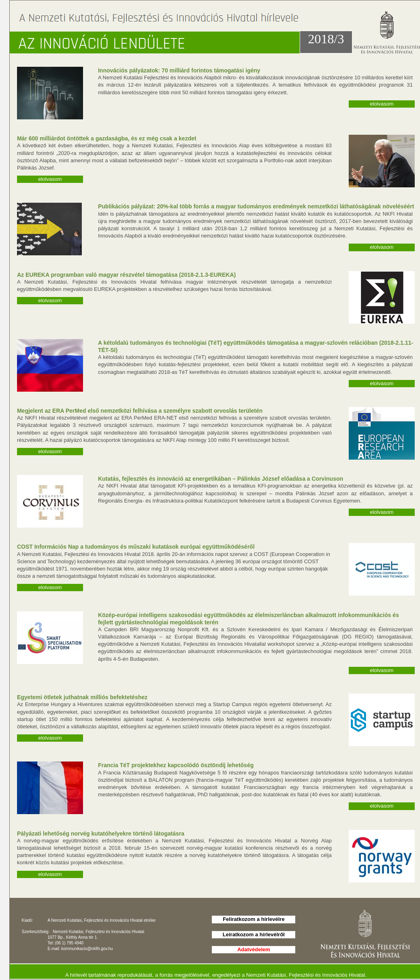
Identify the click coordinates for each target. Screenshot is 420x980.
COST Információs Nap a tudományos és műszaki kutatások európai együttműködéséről (136, 547)
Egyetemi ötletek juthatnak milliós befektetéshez (82, 697)
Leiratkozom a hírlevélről (254, 934)
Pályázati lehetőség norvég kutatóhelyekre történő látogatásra (101, 834)
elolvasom (382, 104)
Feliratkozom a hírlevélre (254, 919)
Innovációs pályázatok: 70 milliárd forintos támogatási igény (179, 70)
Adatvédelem (254, 949)
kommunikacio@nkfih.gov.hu (87, 949)
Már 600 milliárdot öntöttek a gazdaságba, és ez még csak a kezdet (107, 138)
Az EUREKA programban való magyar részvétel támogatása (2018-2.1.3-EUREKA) (126, 275)
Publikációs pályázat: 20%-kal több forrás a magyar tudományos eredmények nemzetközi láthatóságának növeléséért (256, 206)
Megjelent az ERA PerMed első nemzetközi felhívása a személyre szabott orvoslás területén (140, 411)
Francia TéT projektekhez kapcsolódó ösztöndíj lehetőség (176, 765)
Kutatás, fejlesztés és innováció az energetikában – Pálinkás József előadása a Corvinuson (221, 479)
